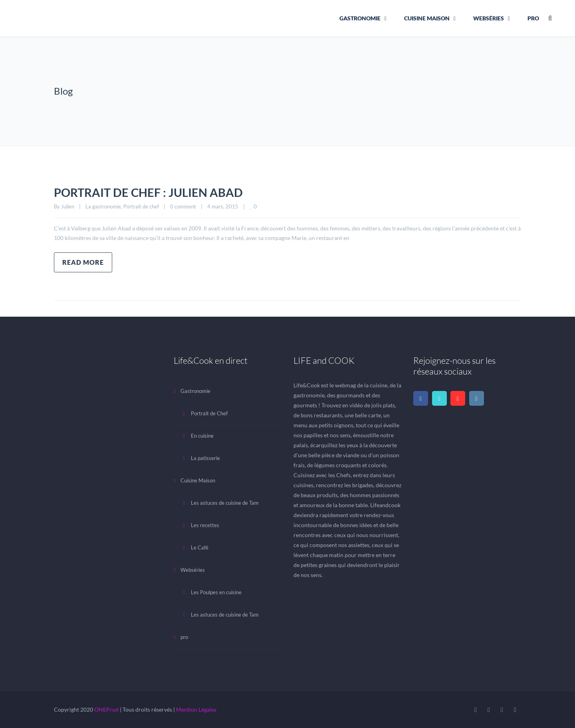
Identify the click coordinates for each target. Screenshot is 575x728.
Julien (68, 206)
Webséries (489, 18)
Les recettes (205, 525)
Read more (83, 262)
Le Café (200, 547)
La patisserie (205, 458)
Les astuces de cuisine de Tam (225, 503)
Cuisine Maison (427, 18)
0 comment (183, 206)
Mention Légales (196, 709)
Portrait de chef (141, 206)
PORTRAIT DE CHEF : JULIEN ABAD (151, 192)
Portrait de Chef (209, 413)
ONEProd (106, 709)
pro (533, 18)
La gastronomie (103, 206)
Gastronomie (360, 18)
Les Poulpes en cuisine (216, 592)
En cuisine (202, 436)
